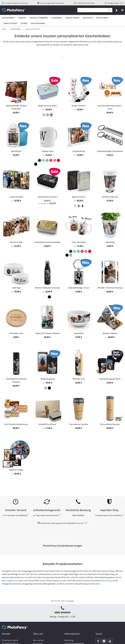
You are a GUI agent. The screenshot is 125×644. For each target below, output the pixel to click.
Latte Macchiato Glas (110, 197)
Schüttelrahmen (79, 151)
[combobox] (93, 10)
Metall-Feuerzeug (48, 379)
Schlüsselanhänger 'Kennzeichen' (110, 151)
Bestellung (69, 640)
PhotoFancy (107, 581)
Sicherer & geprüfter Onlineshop (51, 3)
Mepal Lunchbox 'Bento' (48, 106)
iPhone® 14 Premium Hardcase (110, 288)
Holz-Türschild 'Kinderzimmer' (16, 424)
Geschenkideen (16, 29)
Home (4, 29)
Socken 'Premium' (79, 106)
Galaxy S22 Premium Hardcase (47, 333)
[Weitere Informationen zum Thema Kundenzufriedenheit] (60, 515)
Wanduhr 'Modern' (110, 333)
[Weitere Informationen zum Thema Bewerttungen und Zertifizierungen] (123, 515)
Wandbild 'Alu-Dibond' (48, 424)
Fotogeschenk (12, 581)
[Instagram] (104, 641)
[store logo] (13, 10)
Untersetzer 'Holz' (16, 333)
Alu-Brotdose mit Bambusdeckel (47, 242)
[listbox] (48, 115)
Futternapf (16, 288)
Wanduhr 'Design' (16, 470)
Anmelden (117, 10)
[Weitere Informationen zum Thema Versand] (28, 515)
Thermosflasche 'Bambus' (110, 424)
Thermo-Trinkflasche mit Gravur (47, 288)
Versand (71, 601)
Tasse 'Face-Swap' (79, 242)
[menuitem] (9, 18)
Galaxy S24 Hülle (16, 197)
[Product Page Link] (16, 90)
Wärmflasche (16, 151)
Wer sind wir (38, 640)
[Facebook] (98, 641)
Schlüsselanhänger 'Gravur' (79, 288)
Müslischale (79, 333)
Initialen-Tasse (47, 151)
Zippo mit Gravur (79, 197)
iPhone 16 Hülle (16, 242)
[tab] (62, 21)
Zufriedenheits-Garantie (84, 3)
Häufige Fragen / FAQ (114, 3)
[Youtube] (110, 641)
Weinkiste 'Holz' (79, 379)
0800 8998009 (78, 515)
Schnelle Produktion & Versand (15, 3)
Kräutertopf (110, 242)
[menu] (62, 21)
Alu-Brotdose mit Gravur (48, 197)
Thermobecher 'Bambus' (79, 424)
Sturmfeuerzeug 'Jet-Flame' (110, 379)
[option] (44, 115)
